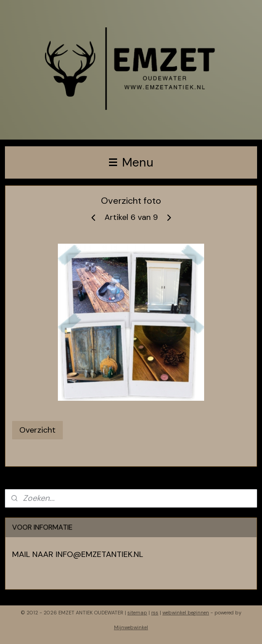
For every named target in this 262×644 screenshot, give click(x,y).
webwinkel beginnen (186, 613)
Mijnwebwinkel (131, 627)
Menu (131, 162)
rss (155, 613)
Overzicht (37, 430)
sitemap (137, 613)
